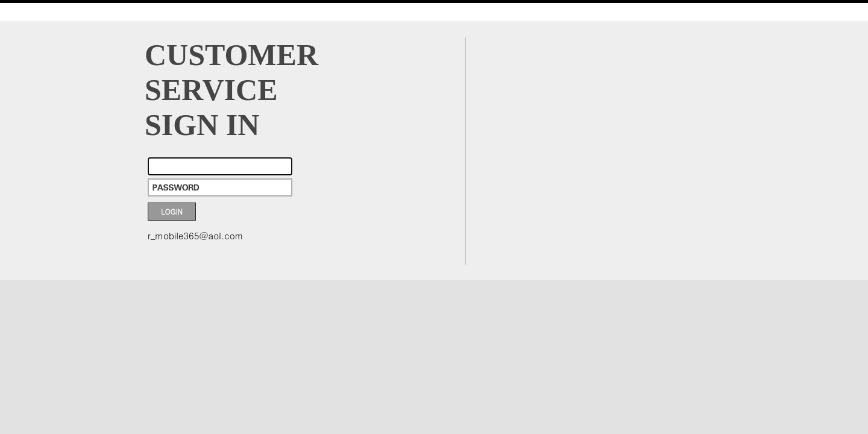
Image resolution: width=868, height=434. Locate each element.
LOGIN (172, 211)
